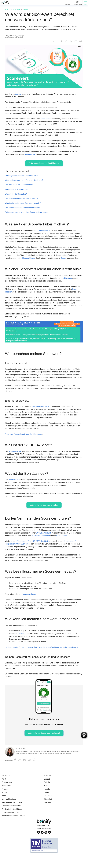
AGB (4, 792)
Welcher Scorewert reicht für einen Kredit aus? (25, 183)
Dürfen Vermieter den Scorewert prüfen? (22, 201)
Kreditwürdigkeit (46, 233)
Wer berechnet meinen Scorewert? (20, 188)
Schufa (47, 795)
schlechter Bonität (29, 261)
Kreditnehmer (77, 285)
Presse (5, 802)
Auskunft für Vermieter (65, 546)
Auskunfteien (48, 119)
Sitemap (47, 815)
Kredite (47, 802)
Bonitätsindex (14, 490)
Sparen (47, 805)
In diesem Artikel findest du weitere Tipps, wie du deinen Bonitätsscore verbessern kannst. (44, 660)
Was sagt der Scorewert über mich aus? (22, 178)
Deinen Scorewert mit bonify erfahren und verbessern (28, 215)
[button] (85, 3)
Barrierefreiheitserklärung (13, 822)
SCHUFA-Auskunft (64, 543)
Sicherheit (48, 812)
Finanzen (48, 809)
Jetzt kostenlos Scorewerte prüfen (44, 515)
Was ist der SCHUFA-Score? (17, 192)
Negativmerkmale (30, 607)
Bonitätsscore (30, 157)
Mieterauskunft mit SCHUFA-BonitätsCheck (36, 554)
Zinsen (66, 261)
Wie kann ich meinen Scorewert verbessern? (24, 210)
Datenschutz (7, 795)
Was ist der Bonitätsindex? (16, 197)
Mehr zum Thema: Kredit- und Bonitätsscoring (25, 444)
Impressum (6, 799)
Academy (16, 10)
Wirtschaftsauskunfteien (43, 417)
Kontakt (5, 805)
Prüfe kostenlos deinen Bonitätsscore (44, 166)
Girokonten (22, 646)
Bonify (8, 10)
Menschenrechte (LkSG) (12, 815)
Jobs (4, 809)
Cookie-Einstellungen (11, 825)
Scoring (18, 94)
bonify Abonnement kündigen (14, 829)
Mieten (47, 799)
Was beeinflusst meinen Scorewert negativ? (23, 206)
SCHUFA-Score (15, 462)
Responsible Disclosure (12, 819)
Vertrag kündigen (9, 812)
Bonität (25, 10)
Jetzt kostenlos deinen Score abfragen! (44, 746)
